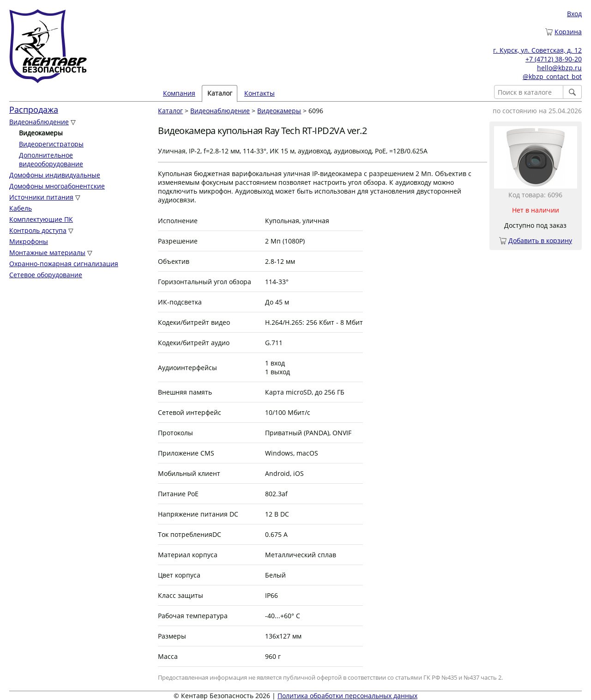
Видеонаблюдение (39, 122)
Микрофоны (29, 241)
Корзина (568, 32)
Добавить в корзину (540, 240)
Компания (179, 93)
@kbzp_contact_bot (552, 76)
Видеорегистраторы (51, 144)
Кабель (21, 208)
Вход (574, 14)
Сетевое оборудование (46, 275)
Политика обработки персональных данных (347, 696)
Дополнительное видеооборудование (51, 159)
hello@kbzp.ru (559, 68)
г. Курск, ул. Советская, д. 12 (537, 50)
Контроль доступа (38, 230)
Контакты (259, 93)
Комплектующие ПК (41, 219)
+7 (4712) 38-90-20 (554, 59)
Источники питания (41, 197)
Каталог (220, 93)
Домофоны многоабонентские (57, 186)
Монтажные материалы (47, 253)
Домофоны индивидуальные (55, 175)
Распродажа (34, 110)
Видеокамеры (279, 111)
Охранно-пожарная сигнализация (64, 264)
